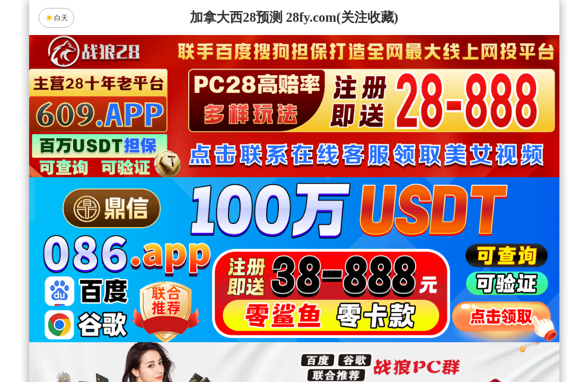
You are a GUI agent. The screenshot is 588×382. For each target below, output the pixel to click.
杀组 (260, 346)
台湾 (328, 262)
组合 (193, 346)
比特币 (395, 262)
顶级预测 (384, 290)
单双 (395, 346)
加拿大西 (260, 262)
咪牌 (368, 215)
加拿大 (193, 262)
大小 (328, 346)
